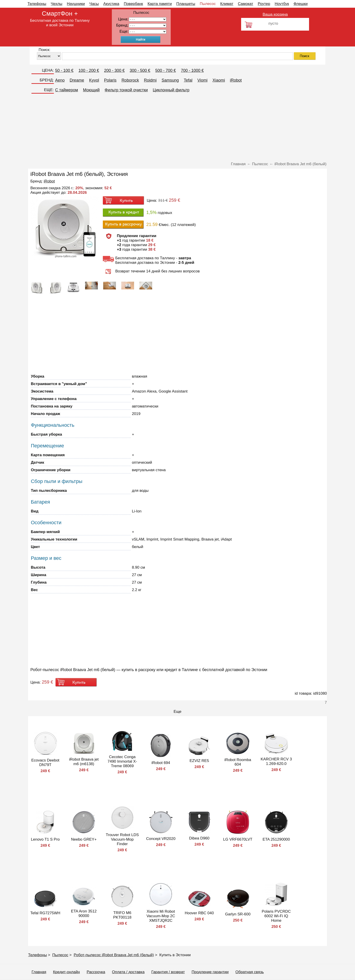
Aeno (60, 80)
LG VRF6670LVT (238, 839)
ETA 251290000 (276, 839)
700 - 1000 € (192, 70)
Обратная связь (250, 972)
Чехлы (56, 4)
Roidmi (150, 80)
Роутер (264, 4)
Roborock (130, 80)
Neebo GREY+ (84, 839)
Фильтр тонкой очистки (126, 90)
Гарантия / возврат (168, 972)
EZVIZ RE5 (199, 761)
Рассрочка (96, 972)
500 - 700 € (166, 70)
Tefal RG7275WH (45, 913)
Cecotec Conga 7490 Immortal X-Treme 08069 (122, 761)
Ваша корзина (275, 14)
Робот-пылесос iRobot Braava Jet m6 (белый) (114, 955)
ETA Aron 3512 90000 (84, 913)
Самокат (246, 4)
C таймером (67, 90)
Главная (39, 972)
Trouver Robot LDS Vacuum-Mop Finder (122, 839)
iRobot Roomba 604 (238, 762)
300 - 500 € (140, 70)
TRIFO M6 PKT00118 (122, 915)
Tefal (188, 80)
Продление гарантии (210, 972)
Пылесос (208, 4)
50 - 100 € (64, 70)
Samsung (170, 80)
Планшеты (186, 4)
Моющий (91, 90)
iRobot (236, 80)
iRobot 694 (161, 763)
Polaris (110, 80)
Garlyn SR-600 (238, 914)
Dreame (77, 80)
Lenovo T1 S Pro (45, 839)
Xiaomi (219, 80)
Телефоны (37, 4)
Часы (94, 4)
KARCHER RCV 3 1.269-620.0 (276, 761)
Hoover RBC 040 (199, 913)
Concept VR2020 (161, 839)
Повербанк (133, 4)
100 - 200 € (89, 70)
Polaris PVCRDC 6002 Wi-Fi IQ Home (276, 916)
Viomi (203, 80)
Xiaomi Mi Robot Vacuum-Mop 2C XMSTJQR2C (161, 916)
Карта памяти (160, 4)
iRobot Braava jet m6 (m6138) (84, 762)
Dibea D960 (199, 838)
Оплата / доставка (128, 972)
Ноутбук (282, 4)
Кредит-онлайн (66, 972)
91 (148, 32)
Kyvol (94, 80)
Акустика (111, 4)
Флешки (300, 4)
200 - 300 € (114, 70)
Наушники (76, 4)
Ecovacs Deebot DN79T (45, 763)
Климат (227, 4)
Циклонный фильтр (171, 90)
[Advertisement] (177, 128)
